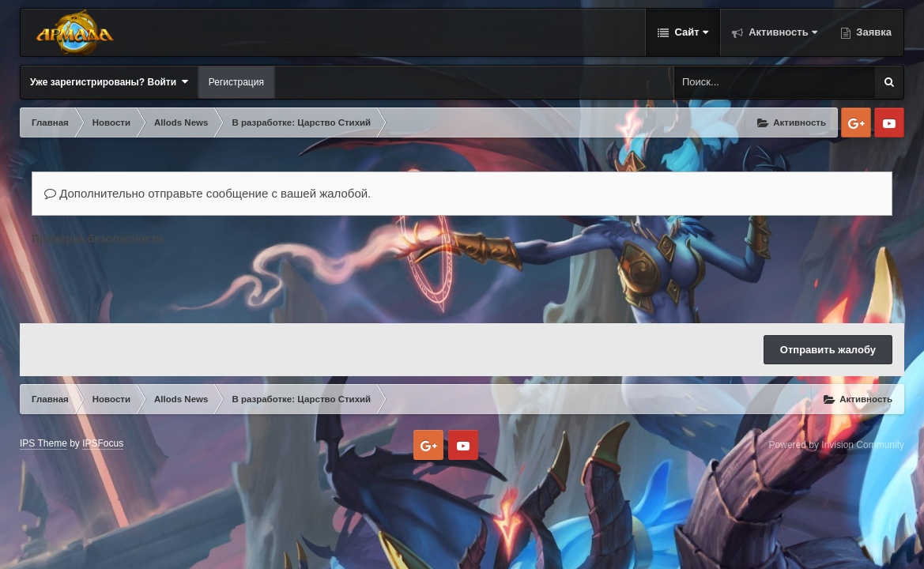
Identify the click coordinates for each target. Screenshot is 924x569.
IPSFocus (103, 443)
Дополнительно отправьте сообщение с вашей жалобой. (207, 193)
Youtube (889, 122)
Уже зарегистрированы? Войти (109, 82)
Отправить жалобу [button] (828, 350)
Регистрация (236, 82)
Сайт (690, 32)
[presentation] (152, 281)
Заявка (873, 32)
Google (856, 122)
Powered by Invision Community (837, 445)
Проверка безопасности (97, 239)
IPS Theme (43, 443)
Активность (782, 32)
